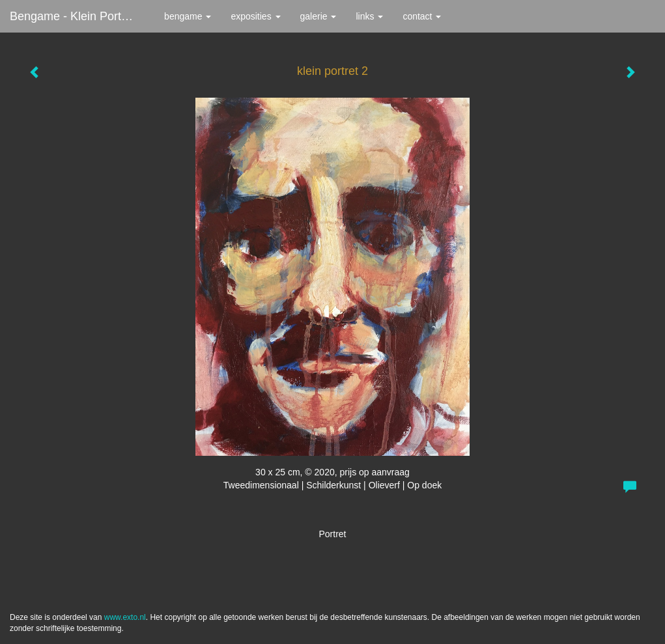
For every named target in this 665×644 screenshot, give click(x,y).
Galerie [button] (318, 16)
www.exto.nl (125, 617)
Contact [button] (422, 16)
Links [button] (369, 16)
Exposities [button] (255, 16)
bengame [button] (188, 16)
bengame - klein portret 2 (77, 16)
